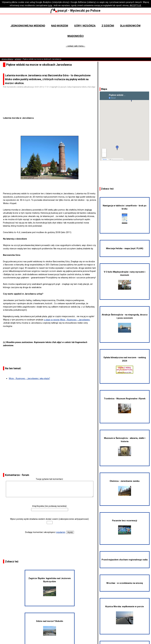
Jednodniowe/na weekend (28, 26)
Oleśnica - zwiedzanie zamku (125, 488)
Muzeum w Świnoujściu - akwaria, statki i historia (125, 446)
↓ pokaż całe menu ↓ (75, 46)
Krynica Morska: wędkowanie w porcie (125, 615)
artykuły (18, 59)
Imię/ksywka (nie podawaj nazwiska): (50, 506)
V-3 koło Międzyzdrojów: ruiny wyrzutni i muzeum (125, 280)
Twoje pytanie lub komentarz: (50, 479)
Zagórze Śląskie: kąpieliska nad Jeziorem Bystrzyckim (50, 587)
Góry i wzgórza (85, 26)
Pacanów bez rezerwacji (125, 527)
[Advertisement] (51, 108)
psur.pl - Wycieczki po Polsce (75, 10)
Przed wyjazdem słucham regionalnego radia (125, 560)
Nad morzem (60, 26)
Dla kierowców (130, 26)
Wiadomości (75, 36)
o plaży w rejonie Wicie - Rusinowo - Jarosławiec (67, 320)
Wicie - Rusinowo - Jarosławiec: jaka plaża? (29, 378)
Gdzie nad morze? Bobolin (50, 628)
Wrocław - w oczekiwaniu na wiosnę (125, 583)
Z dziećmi (108, 26)
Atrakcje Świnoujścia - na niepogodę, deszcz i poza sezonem (125, 323)
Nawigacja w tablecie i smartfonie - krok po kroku (125, 214)
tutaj (50, 5)
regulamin (61, 532)
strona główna (7, 59)
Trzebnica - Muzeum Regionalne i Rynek (125, 405)
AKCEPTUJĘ (135, 5)
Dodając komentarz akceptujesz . (45, 532)
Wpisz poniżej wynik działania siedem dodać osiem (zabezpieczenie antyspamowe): (50, 519)
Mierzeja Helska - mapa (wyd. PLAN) (125, 248)
